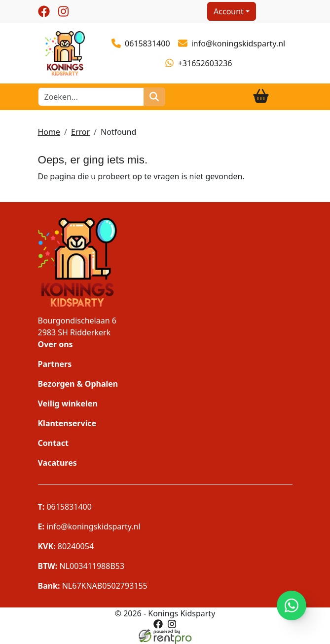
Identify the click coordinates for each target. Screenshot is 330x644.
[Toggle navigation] (285, 97)
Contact (53, 443)
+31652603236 (198, 63)
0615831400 (141, 43)
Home (49, 132)
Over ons (55, 344)
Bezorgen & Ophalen (78, 384)
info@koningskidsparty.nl (232, 44)
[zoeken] (154, 97)
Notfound (118, 132)
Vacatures (57, 463)
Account (229, 11)
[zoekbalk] (91, 97)
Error (80, 132)
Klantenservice (67, 423)
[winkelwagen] (261, 97)
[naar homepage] (65, 52)
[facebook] (44, 11)
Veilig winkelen (68, 403)
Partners (55, 364)
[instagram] (64, 11)
